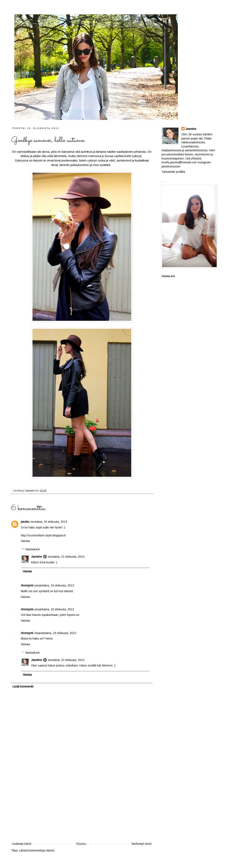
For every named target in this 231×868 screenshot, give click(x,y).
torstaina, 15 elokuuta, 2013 (49, 522)
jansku (25, 522)
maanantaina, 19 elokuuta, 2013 (55, 633)
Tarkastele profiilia (173, 172)
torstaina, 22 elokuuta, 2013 (66, 557)
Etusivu (81, 844)
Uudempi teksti (22, 844)
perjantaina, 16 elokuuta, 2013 (54, 585)
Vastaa (25, 541)
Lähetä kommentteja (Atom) (37, 850)
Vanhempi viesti (141, 844)
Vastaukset (32, 549)
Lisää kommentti (23, 686)
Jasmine (30, 491)
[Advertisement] (82, 811)
